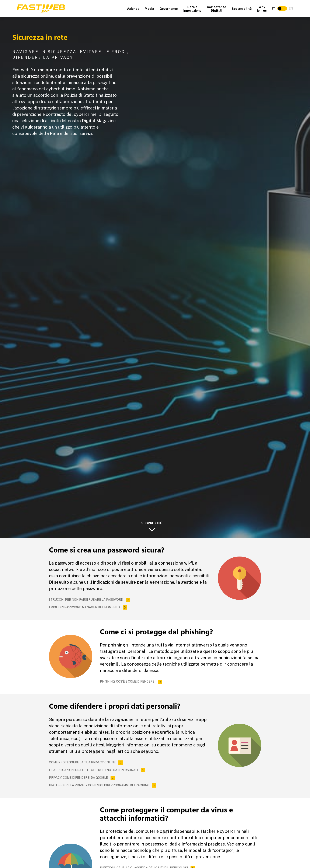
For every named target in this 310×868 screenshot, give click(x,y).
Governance (169, 9)
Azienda (133, 9)
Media (149, 9)
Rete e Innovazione (192, 9)
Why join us (262, 9)
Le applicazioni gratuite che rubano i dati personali (93, 770)
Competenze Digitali (217, 9)
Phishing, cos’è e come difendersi (128, 681)
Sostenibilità (242, 9)
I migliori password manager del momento (84, 607)
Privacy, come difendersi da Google (78, 778)
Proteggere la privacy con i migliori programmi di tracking (99, 785)
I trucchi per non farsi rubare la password (86, 600)
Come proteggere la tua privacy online (82, 762)
